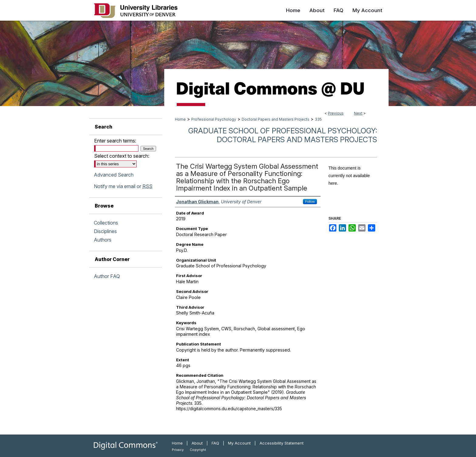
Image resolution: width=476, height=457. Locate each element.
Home (180, 119)
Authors (103, 240)
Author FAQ (107, 276)
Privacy (178, 450)
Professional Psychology (214, 119)
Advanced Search (114, 175)
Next (358, 113)
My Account (239, 443)
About (197, 443)
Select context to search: (122, 156)
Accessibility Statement (282, 443)
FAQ (215, 443)
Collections (106, 223)
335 (318, 119)
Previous (336, 113)
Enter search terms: (115, 141)
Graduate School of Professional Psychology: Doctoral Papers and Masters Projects (283, 135)
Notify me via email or (123, 186)
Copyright (198, 450)
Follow (310, 201)
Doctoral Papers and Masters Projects (275, 119)
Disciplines (105, 231)
